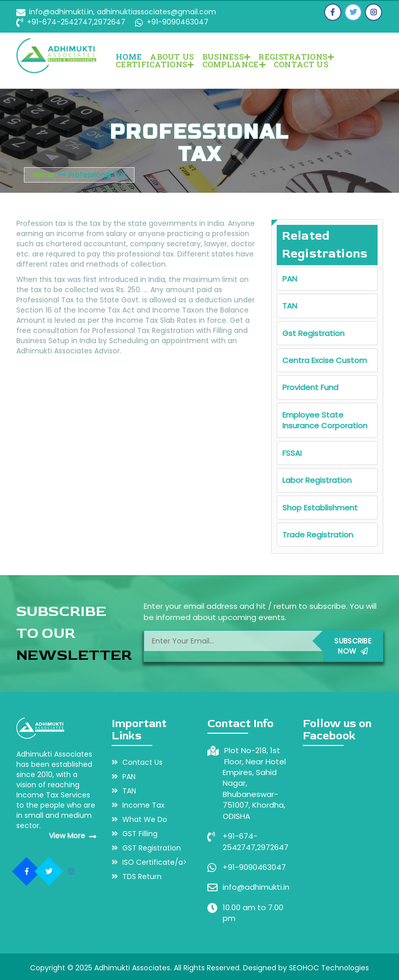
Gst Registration (313, 333)
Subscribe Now (353, 646)
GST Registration (146, 848)
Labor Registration (317, 480)
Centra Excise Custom (325, 360)
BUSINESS (227, 57)
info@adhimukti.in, (62, 12)
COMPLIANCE (234, 65)
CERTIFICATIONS (155, 65)
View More (73, 836)
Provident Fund (310, 387)
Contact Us (301, 65)
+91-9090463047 (177, 22)
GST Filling (135, 834)
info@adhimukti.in (256, 887)
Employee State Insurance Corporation (325, 420)
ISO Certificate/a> (149, 862)
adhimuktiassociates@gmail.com (155, 12)
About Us (172, 57)
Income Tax (138, 805)
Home (129, 57)
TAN (290, 306)
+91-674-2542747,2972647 (76, 22)
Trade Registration (318, 535)
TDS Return (137, 876)
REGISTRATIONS (296, 57)
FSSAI (292, 453)
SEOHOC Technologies (329, 968)
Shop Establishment (320, 508)
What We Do (139, 819)
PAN (290, 279)
